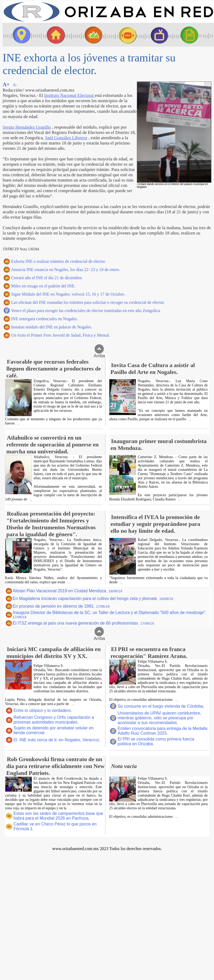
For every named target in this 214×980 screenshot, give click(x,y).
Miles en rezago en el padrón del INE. (43, 286)
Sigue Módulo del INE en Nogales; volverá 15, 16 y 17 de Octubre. (68, 294)
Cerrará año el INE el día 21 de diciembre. (47, 278)
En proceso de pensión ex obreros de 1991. (61, 606)
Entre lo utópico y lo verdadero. (43, 710)
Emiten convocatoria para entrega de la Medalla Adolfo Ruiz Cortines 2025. (162, 731)
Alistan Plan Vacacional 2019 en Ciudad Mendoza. (68, 591)
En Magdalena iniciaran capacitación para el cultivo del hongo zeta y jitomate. (93, 599)
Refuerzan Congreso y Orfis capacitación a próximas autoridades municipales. (54, 720)
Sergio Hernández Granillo (27, 127)
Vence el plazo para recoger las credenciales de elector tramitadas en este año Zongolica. (86, 311)
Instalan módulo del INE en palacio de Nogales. (52, 327)
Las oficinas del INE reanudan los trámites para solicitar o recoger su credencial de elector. (88, 302)
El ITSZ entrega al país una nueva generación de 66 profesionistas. (83, 623)
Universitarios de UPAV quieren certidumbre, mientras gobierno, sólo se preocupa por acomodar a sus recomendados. (159, 718)
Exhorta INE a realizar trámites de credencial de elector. (58, 261)
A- (15, 85)
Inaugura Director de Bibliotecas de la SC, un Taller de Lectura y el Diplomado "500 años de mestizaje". (110, 615)
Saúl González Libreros (66, 138)
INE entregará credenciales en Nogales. (45, 319)
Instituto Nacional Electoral (69, 95)
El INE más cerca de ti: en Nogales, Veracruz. (57, 740)
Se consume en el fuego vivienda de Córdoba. (161, 706)
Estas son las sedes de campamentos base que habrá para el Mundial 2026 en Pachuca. (58, 816)
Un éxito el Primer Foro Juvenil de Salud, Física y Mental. (61, 335)
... (18, 424)
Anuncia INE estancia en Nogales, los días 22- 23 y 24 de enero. (66, 270)
